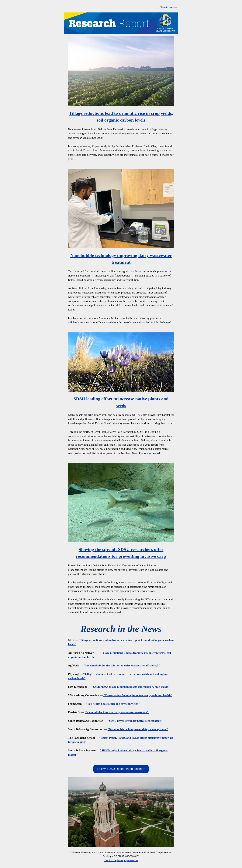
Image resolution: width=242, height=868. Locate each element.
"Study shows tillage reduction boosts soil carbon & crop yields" (131, 687)
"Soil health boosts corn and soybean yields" (113, 704)
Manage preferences (128, 860)
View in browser (169, 7)
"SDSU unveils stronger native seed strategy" (135, 721)
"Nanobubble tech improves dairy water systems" (138, 729)
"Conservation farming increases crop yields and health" (138, 695)
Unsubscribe (110, 860)
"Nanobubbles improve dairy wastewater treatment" (117, 712)
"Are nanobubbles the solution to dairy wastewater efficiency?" (122, 665)
